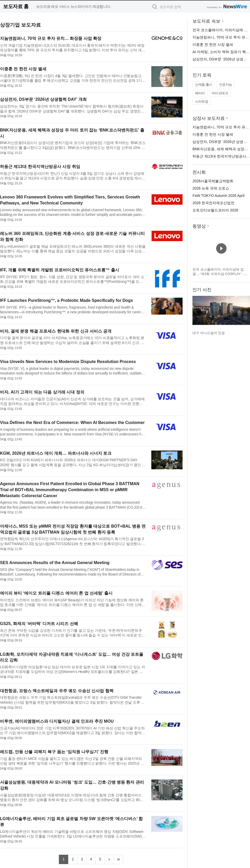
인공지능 (226, 85)
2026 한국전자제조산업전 (213, 203)
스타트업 (202, 101)
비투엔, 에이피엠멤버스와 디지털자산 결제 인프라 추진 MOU (57, 721)
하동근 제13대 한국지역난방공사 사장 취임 (40, 167)
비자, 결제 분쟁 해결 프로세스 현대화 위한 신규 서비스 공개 (56, 331)
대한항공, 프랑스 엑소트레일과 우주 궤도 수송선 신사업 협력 (57, 691)
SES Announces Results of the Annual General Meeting (55, 563)
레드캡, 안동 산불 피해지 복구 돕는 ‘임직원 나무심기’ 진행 (54, 752)
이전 (197, 312)
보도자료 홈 (16, 6)
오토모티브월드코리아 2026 (215, 210)
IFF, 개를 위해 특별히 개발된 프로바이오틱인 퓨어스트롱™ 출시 (60, 270)
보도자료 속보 (206, 21)
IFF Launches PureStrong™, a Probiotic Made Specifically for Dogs (66, 300)
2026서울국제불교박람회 (213, 181)
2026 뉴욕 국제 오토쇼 (211, 188)
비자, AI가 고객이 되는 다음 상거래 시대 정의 (42, 392)
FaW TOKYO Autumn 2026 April (218, 196)
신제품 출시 (204, 85)
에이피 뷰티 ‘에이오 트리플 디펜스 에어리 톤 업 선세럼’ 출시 (56, 593)
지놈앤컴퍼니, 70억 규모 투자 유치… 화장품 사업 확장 (51, 38)
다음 (246, 312)
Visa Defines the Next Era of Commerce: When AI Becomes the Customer (72, 423)
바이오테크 (220, 93)
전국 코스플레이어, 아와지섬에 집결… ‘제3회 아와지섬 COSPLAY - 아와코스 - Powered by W (220, 274)
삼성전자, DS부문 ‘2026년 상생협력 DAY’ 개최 (43, 99)
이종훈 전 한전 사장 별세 (23, 69)
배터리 (200, 93)
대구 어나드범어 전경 (209, 333)
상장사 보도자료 (209, 118)
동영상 (199, 226)
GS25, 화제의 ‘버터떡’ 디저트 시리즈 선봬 (39, 624)
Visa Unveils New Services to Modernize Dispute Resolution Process (68, 362)
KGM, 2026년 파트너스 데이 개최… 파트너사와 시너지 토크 (56, 453)
